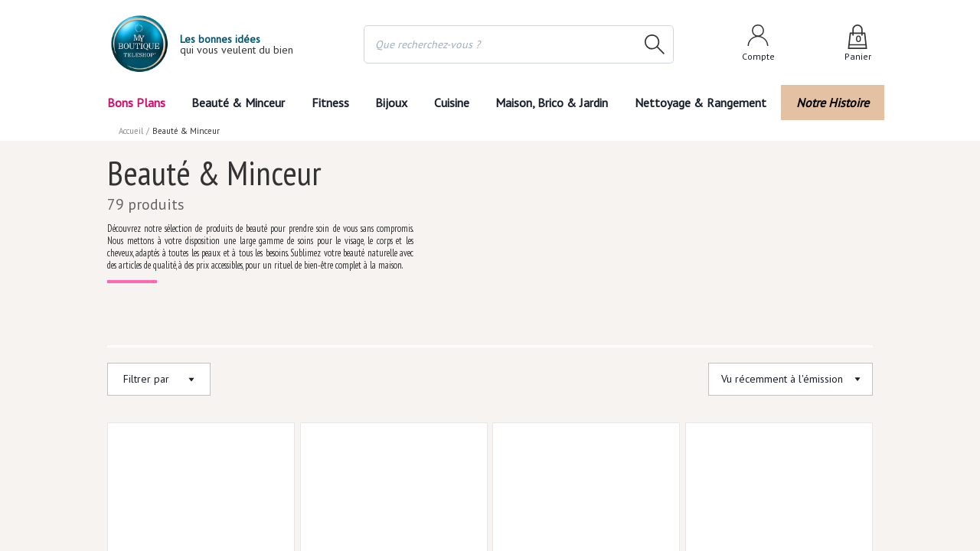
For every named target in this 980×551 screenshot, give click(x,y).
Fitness (327, 102)
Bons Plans (137, 102)
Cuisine (454, 102)
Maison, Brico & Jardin (559, 102)
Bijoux (390, 102)
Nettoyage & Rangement (706, 102)
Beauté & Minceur (236, 102)
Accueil (132, 130)
